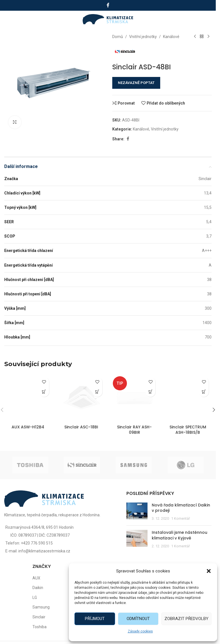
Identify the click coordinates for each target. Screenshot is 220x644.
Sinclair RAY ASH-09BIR (134, 430)
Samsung (41, 607)
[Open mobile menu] (11, 19)
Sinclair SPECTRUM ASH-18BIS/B (188, 430)
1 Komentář (181, 518)
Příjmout (95, 619)
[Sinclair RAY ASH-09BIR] (135, 398)
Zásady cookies (140, 631)
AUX (36, 578)
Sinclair (39, 617)
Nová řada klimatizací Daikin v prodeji (181, 508)
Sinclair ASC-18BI (81, 427)
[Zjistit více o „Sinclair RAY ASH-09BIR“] (150, 392)
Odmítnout (138, 619)
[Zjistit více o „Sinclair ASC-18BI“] (97, 392)
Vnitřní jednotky (143, 37)
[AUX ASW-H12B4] (28, 398)
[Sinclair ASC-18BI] (81, 398)
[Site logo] (108, 19)
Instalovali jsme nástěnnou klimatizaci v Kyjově (180, 535)
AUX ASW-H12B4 (28, 427)
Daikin (38, 588)
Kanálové (171, 37)
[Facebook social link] (108, 5)
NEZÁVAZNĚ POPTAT (136, 83)
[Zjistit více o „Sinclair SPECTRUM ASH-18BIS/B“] (204, 392)
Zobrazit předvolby (186, 619)
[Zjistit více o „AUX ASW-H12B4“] (44, 392)
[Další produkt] (208, 37)
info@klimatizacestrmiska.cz (44, 551)
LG (35, 597)
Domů (118, 37)
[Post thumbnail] (137, 512)
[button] (209, 571)
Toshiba (39, 627)
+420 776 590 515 (37, 543)
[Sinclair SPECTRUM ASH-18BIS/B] (188, 398)
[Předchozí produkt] (195, 37)
